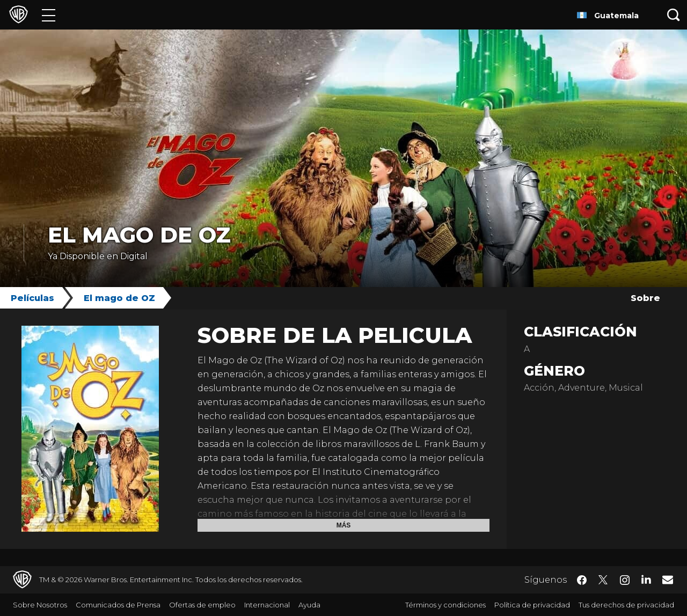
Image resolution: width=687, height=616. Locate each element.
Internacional (267, 605)
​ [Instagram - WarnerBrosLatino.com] (625, 580)
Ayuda (309, 605)
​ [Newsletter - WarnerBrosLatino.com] (668, 580)
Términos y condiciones (445, 605)
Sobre (645, 298)
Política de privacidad (532, 605)
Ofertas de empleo (202, 605)
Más (344, 525)
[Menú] (49, 15)
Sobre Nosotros (40, 605)
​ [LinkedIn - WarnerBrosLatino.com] (646, 579)
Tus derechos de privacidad (626, 605)
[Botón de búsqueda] (674, 15)
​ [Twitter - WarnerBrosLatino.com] (603, 580)
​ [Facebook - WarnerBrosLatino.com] (582, 580)
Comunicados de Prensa (118, 605)
